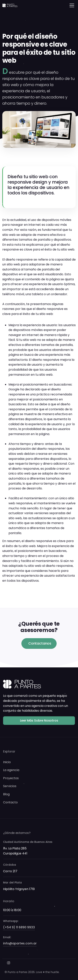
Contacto (10, 802)
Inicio (7, 762)
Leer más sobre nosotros (39, 720)
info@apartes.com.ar (20, 943)
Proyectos (11, 778)
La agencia (11, 770)
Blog (6, 794)
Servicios (10, 786)
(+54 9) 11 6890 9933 (19, 927)
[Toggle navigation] (72, 5)
